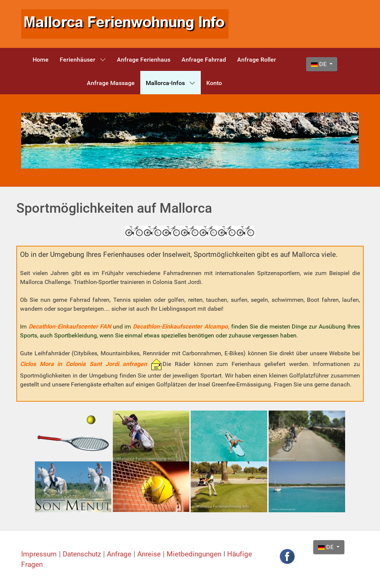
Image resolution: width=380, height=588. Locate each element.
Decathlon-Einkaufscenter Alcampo (180, 326)
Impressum (40, 554)
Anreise (150, 554)
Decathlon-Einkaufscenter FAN (70, 326)
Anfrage (120, 554)
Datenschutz (83, 554)
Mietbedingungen (194, 554)
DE (320, 64)
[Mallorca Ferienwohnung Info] (125, 24)
